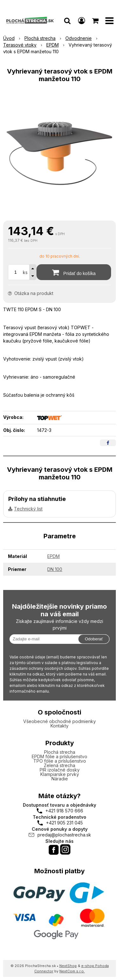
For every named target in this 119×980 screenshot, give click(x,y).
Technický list (28, 509)
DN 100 (55, 569)
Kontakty (60, 726)
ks (25, 272)
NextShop (68, 966)
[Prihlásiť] (82, 21)
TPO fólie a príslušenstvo (60, 761)
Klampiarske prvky (60, 774)
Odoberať (94, 639)
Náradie (60, 779)
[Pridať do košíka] (74, 272)
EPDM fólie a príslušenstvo (60, 756)
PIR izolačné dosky (60, 770)
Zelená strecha (60, 765)
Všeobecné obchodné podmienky (60, 721)
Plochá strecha (60, 752)
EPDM (53, 556)
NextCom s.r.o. (72, 971)
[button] (67, 21)
